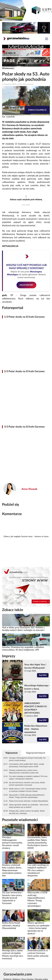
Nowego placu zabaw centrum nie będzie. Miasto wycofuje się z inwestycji (27, 812)
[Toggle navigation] (47, 39)
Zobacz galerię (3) (37, 110)
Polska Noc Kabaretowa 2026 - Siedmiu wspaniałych (36, 729)
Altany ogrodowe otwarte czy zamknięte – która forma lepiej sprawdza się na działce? (29, 806)
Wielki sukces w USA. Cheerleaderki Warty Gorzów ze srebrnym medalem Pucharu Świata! (28, 790)
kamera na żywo (42, 537)
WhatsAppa (12, 275)
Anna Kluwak (29, 489)
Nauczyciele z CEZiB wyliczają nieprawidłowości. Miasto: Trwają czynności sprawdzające (27, 796)
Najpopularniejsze (36, 753)
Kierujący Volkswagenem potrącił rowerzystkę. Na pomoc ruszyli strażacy (27, 759)
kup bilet (43, 675)
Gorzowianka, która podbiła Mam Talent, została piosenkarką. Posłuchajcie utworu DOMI (27, 765)
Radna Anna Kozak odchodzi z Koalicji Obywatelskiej (28, 801)
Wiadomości (8, 68)
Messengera (36, 272)
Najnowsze (12, 753)
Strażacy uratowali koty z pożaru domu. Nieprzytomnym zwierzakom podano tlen (24, 772)
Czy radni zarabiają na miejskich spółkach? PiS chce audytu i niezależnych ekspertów (28, 778)
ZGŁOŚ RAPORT (26, 285)
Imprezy (9, 656)
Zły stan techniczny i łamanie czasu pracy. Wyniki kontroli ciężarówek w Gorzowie (27, 784)
